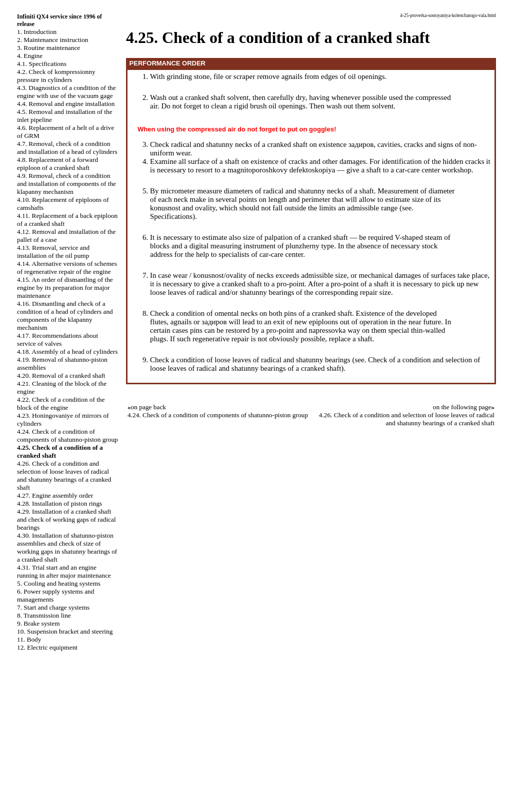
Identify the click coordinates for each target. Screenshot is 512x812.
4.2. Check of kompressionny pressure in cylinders (56, 76)
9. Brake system (38, 623)
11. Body (29, 639)
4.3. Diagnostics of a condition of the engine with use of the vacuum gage (66, 92)
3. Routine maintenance (48, 48)
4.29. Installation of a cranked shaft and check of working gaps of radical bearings (66, 519)
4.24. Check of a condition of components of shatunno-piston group (67, 435)
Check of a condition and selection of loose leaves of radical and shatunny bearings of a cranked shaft (315, 364)
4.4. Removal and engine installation (66, 104)
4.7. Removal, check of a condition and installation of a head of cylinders (67, 148)
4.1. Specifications (42, 64)
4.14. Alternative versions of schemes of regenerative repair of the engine (67, 268)
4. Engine (30, 56)
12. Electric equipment (47, 647)
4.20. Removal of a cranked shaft (61, 376)
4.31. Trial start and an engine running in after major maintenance (64, 571)
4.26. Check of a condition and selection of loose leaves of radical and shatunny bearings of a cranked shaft (64, 475)
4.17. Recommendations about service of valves (57, 340)
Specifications (171, 216)
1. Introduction (37, 32)
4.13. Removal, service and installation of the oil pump (53, 252)
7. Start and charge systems (53, 607)
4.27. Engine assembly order (55, 495)
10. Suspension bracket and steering (65, 631)
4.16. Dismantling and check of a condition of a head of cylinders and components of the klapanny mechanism (65, 316)
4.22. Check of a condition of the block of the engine (61, 404)
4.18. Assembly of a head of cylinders (67, 352)
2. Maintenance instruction (53, 40)
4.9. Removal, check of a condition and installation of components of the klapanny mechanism (66, 184)
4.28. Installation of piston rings (59, 503)
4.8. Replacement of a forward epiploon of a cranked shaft (57, 164)
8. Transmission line (44, 615)
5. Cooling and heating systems (59, 583)
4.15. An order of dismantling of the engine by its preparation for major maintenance (65, 288)
